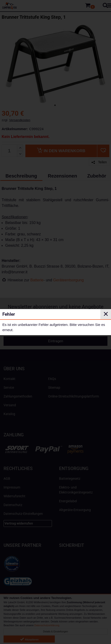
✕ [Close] (106, 314)
